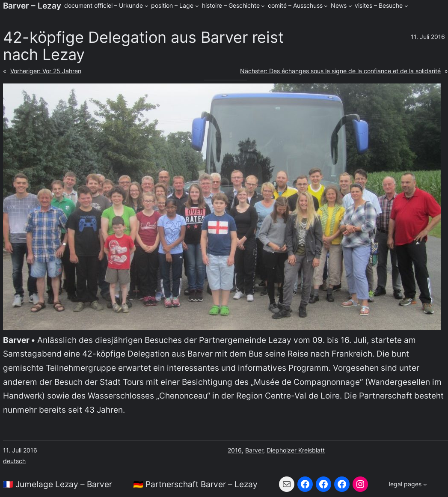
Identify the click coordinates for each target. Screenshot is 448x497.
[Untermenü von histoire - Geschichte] (263, 6)
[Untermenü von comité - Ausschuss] (326, 6)
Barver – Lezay (32, 6)
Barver (254, 450)
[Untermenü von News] (350, 6)
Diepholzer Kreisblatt (296, 450)
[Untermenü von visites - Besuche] (406, 6)
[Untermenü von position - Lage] (197, 6)
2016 (235, 450)
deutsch (14, 461)
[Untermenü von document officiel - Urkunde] (147, 6)
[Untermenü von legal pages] (408, 484)
